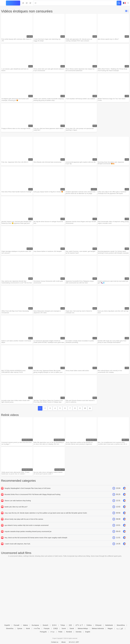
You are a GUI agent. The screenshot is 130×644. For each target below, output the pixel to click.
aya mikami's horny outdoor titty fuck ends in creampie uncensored (27, 528)
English (88, 632)
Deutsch (45, 625)
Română (69, 632)
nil (23, 3)
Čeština (89, 625)
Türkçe (63, 625)
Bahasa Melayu (83, 628)
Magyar (110, 628)
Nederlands (109, 625)
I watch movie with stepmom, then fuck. (18, 546)
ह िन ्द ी (79, 625)
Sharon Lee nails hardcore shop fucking (18, 503)
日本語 (56, 628)
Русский (16, 625)
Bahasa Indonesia (98, 628)
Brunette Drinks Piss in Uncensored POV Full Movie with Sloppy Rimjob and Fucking (32, 497)
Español (7, 625)
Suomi (64, 628)
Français (47, 628)
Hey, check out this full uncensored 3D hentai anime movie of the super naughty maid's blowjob (36, 540)
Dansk (72, 628)
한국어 (54, 625)
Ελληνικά (98, 625)
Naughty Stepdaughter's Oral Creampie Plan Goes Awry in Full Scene (28, 491)
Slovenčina (10, 628)
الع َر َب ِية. (120, 628)
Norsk (28, 628)
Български (35, 625)
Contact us (55, 642)
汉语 (70, 625)
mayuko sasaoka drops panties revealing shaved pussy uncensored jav (28, 534)
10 (85, 410)
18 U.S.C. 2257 (74, 642)
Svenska (79, 632)
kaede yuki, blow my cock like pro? (16, 509)
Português (43, 632)
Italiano (26, 625)
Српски (20, 628)
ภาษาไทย (37, 628)
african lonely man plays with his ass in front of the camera (24, 522)
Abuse (63, 642)
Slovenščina (121, 625)
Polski (60, 632)
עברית (52, 632)
